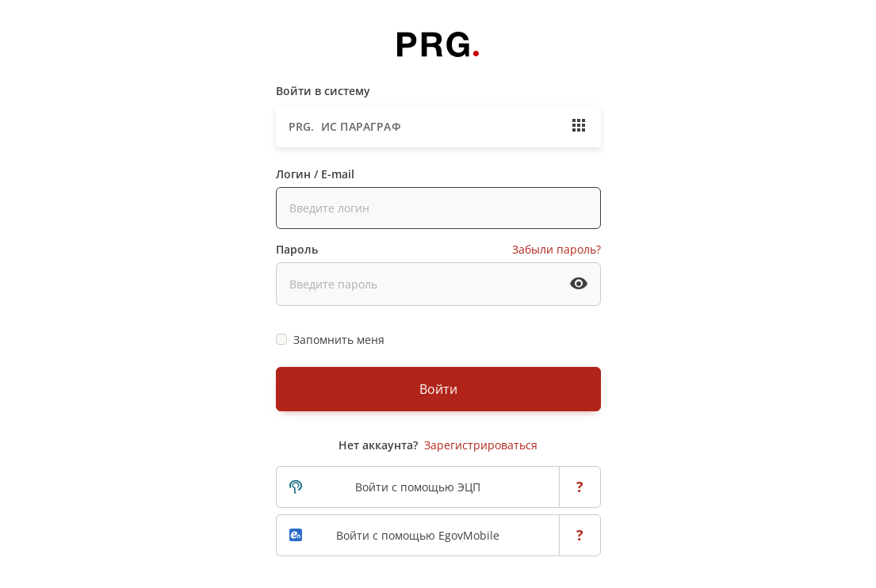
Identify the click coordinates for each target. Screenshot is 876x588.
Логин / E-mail (315, 174)
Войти (438, 389)
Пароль (297, 249)
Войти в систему (323, 91)
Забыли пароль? (557, 249)
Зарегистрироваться (481, 445)
